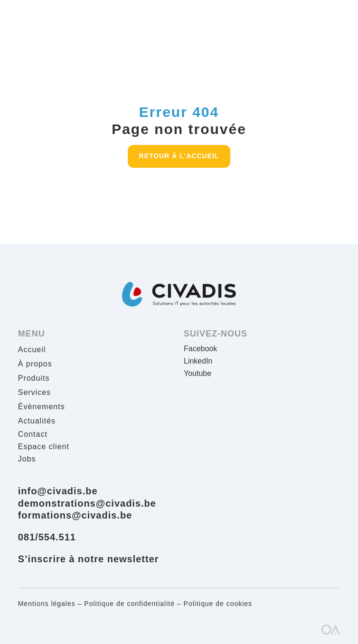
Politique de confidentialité (129, 604)
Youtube (198, 373)
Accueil (32, 350)
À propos (35, 364)
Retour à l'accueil (179, 156)
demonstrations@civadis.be (87, 503)
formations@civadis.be (75, 515)
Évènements (42, 407)
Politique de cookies (218, 604)
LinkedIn (198, 361)
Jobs (27, 459)
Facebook (200, 349)
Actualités (37, 421)
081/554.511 (47, 537)
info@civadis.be (58, 491)
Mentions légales (47, 604)
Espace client (44, 447)
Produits (34, 379)
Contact (33, 434)
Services (34, 393)
